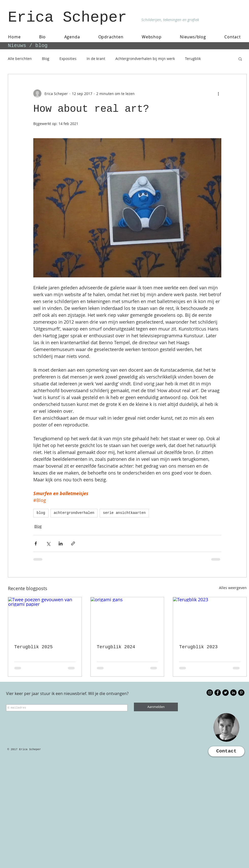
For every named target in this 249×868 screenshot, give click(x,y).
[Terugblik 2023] (210, 618)
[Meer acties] (218, 93)
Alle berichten (20, 59)
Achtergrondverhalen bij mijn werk (145, 59)
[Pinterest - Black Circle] (241, 693)
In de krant (96, 59)
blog (41, 513)
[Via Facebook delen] (36, 543)
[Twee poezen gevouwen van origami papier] (45, 618)
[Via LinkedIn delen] (61, 543)
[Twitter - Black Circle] (225, 693)
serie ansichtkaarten (124, 513)
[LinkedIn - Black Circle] (233, 693)
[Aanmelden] (156, 707)
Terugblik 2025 (33, 647)
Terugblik (193, 59)
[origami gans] (127, 618)
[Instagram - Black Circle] (210, 693)
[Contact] (226, 751)
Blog (46, 59)
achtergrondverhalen (74, 513)
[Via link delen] (73, 543)
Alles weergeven (233, 588)
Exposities (68, 59)
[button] (240, 59)
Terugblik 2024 (116, 647)
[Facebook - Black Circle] (218, 693)
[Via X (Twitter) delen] (48, 543)
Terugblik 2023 (198, 647)
